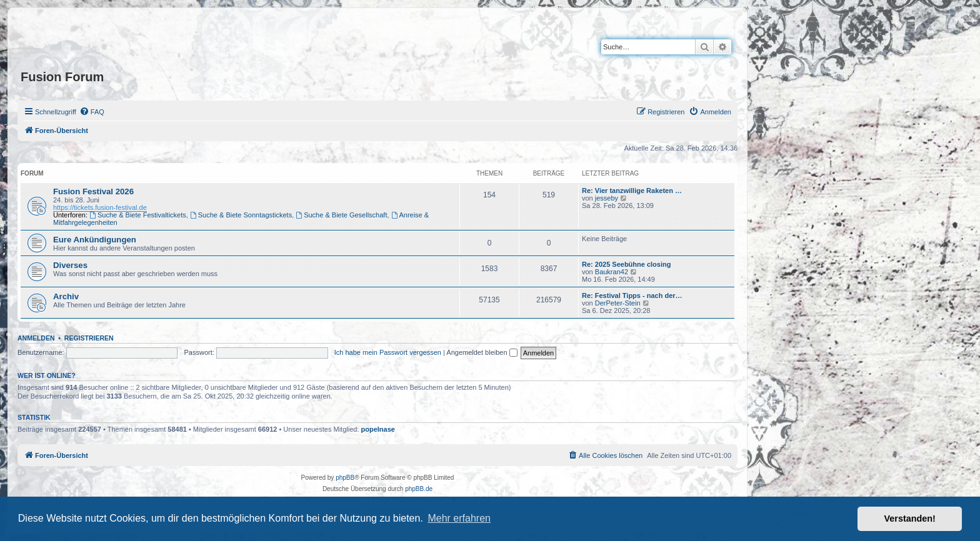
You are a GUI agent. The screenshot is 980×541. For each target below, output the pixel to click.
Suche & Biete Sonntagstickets (241, 215)
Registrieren (89, 338)
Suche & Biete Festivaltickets (138, 215)
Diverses (70, 265)
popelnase (378, 429)
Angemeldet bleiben (482, 352)
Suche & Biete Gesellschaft (341, 215)
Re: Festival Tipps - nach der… (632, 295)
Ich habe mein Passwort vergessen (388, 352)
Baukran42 (612, 272)
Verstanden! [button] (910, 519)
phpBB (345, 478)
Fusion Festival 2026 (93, 191)
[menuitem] (92, 112)
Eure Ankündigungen (95, 240)
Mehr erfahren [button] (459, 518)
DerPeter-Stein (618, 303)
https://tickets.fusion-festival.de (100, 207)
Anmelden (36, 338)
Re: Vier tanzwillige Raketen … (632, 191)
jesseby (607, 198)
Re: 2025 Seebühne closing (626, 264)
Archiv (66, 296)
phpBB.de (419, 489)
